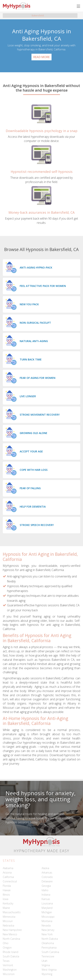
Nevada (46, 925)
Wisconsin (9, 974)
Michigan (47, 912)
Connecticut (10, 881)
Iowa (6, 899)
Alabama (8, 868)
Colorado (47, 877)
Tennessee (48, 956)
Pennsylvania (49, 948)
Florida (7, 886)
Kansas (46, 899)
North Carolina (11, 939)
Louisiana (47, 903)
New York (47, 934)
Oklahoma (48, 943)
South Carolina (50, 952)
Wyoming (47, 974)
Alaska (45, 868)
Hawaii (7, 890)
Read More (41, 57)
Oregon (7, 948)
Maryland (47, 908)
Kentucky (8, 903)
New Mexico (10, 934)
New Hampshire (12, 930)
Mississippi (48, 917)
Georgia (46, 886)
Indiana (46, 895)
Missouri (8, 921)
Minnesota (9, 917)
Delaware (47, 881)
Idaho (45, 890)
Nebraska (8, 925)
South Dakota (11, 956)
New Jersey (48, 930)
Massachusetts (12, 912)
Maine (6, 908)
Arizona (7, 873)
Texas (6, 961)
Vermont (8, 965)
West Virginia (49, 970)
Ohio (6, 943)
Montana (47, 921)
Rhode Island (10, 952)
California (8, 877)
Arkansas (47, 873)
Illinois (6, 895)
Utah (44, 961)
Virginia (46, 965)
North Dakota (50, 939)
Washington (10, 970)
